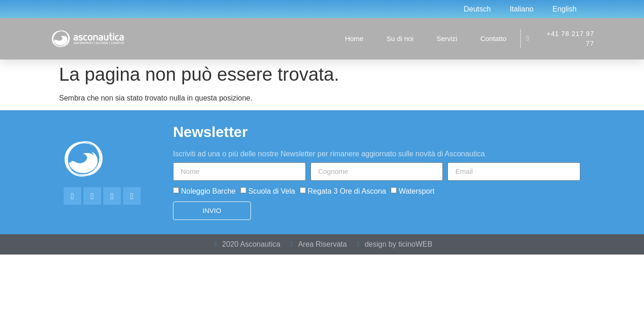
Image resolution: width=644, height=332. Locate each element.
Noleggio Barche (208, 191)
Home (354, 39)
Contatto (493, 39)
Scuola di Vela (271, 191)
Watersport (417, 191)
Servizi (447, 39)
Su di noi (400, 39)
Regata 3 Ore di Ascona (347, 191)
